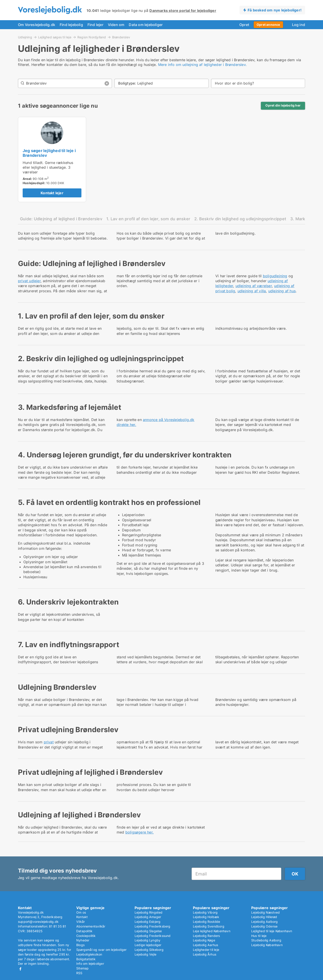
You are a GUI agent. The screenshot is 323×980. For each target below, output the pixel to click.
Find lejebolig (71, 25)
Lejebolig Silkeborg (149, 950)
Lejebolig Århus (205, 954)
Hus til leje (259, 936)
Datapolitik (84, 931)
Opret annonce (268, 25)
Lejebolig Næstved (265, 912)
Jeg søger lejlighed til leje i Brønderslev (49, 153)
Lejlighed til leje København (272, 931)
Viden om (116, 25)
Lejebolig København (267, 945)
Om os (81, 912)
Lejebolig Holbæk (206, 917)
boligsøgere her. (140, 832)
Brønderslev (121, 37)
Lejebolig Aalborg (264, 922)
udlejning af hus (282, 291)
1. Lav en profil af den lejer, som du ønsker (148, 219)
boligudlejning (275, 276)
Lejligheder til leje (206, 950)
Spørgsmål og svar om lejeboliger (101, 950)
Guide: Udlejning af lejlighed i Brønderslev (61, 219)
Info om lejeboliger (90, 964)
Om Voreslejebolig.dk (37, 25)
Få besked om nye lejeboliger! (275, 10)
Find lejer (95, 25)
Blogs (80, 945)
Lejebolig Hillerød (264, 917)
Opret (244, 25)
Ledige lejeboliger (148, 945)
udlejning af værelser (254, 286)
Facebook (20, 969)
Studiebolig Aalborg (266, 940)
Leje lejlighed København (212, 931)
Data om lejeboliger (146, 25)
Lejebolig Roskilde (207, 922)
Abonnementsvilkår (91, 926)
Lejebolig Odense (264, 926)
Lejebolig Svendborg (209, 926)
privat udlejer (29, 281)
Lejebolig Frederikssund (153, 936)
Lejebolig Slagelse (148, 931)
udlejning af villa (252, 291)
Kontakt (82, 917)
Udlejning (25, 37)
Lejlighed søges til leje (55, 37)
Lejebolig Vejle (145, 954)
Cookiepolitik (86, 936)
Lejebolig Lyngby (147, 940)
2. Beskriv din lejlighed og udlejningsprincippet (240, 219)
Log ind (299, 25)
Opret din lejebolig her (283, 105)
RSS (79, 973)
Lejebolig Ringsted (149, 912)
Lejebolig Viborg (205, 912)
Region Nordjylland (92, 37)
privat (49, 742)
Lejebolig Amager (148, 917)
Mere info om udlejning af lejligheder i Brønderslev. (202, 65)
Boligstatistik (86, 959)
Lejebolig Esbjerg (147, 922)
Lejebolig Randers (206, 936)
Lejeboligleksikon (89, 954)
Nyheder (83, 940)
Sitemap (82, 968)
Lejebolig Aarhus (205, 945)
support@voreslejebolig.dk (38, 922)
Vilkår (81, 922)
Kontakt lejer (52, 193)
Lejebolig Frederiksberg (153, 926)
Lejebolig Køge (204, 940)
